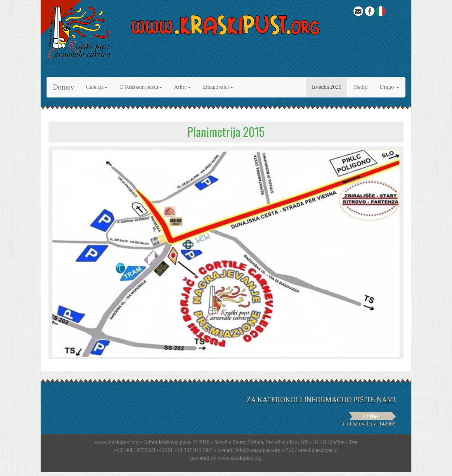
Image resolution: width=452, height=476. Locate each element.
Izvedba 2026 (327, 87)
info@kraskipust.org (258, 450)
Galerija (97, 87)
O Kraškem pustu (141, 87)
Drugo (389, 87)
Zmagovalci (218, 87)
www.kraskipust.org (239, 458)
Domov (64, 87)
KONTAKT (372, 416)
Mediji (360, 87)
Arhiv (182, 87)
